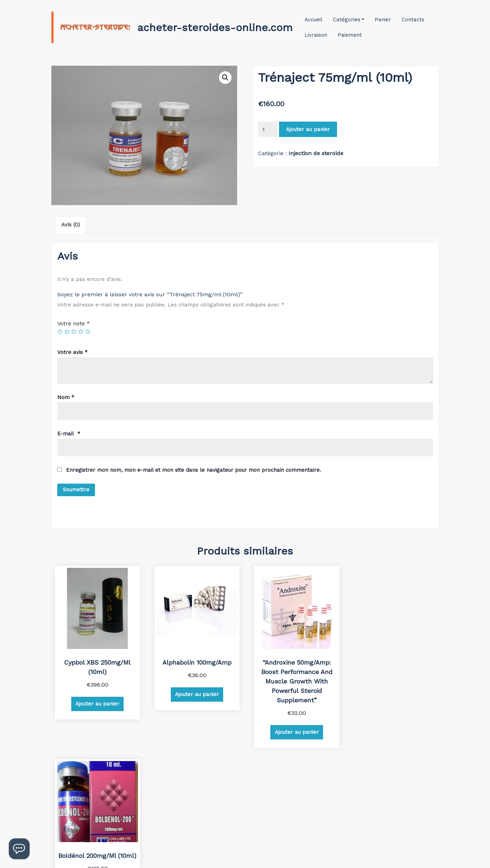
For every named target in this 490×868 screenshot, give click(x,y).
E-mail (69, 434)
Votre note (74, 323)
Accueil (313, 20)
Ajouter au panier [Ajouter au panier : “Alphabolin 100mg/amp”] (195, 693)
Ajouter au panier (308, 129)
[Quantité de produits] (268, 129)
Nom (66, 397)
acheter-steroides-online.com (215, 27)
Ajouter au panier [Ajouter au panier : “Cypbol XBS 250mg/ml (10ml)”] (97, 702)
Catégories (349, 20)
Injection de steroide (316, 153)
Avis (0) (71, 225)
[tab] (71, 225)
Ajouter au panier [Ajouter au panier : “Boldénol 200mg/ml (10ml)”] (392, 693)
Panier (383, 20)
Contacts (413, 20)
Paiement (350, 35)
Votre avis (72, 352)
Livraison (316, 35)
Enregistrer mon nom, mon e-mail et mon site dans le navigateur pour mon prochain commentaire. (193, 470)
